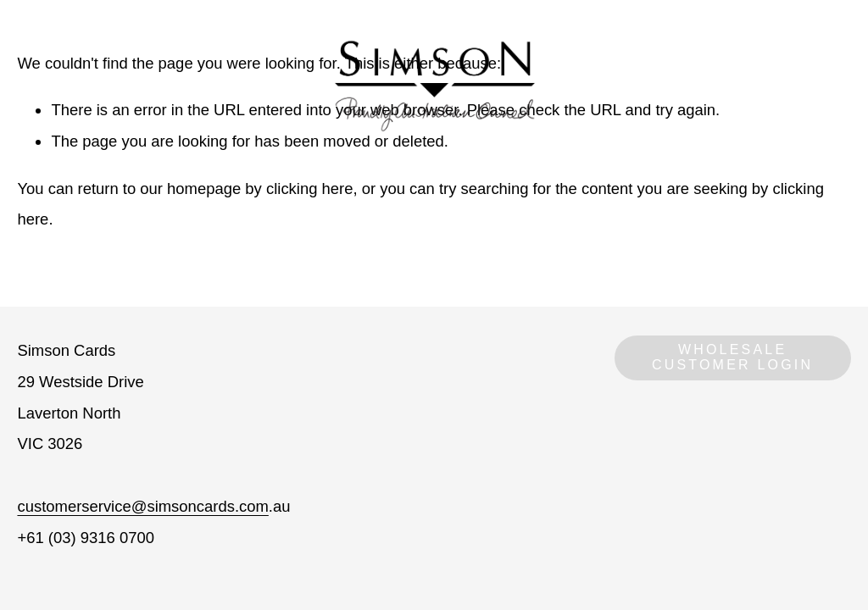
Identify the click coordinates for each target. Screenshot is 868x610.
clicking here (309, 189)
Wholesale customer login (732, 357)
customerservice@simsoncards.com (142, 506)
